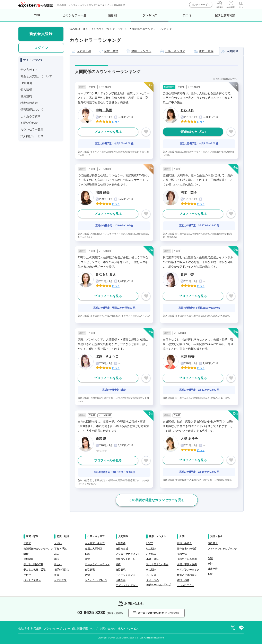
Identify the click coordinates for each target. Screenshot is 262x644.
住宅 (210, 558)
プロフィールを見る (108, 132)
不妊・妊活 (152, 559)
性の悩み (151, 549)
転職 (87, 554)
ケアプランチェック (188, 570)
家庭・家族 (204, 51)
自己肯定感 (122, 549)
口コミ (187, 15)
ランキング (150, 18)
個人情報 (26, 90)
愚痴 (118, 564)
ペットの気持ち (32, 580)
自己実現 (90, 570)
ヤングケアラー (186, 585)
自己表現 (121, 570)
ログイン (41, 48)
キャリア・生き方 (95, 543)
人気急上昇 (81, 51)
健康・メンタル (139, 51)
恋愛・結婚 (109, 51)
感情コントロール (125, 559)
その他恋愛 (60, 580)
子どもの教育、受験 (35, 570)
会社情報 (24, 629)
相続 (210, 574)
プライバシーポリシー (57, 629)
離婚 (26, 554)
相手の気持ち (62, 570)
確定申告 (213, 569)
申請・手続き (184, 543)
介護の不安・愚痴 (187, 564)
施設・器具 (183, 580)
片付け (27, 575)
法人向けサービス (201, 5)
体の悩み (151, 570)
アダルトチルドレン (127, 585)
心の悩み (151, 554)
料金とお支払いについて (36, 76)
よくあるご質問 (30, 116)
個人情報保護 (80, 629)
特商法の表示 (29, 103)
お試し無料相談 (225, 15)
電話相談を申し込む (193, 132)
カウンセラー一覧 (75, 15)
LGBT (150, 543)
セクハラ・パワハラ (96, 580)
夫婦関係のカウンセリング (38, 549)
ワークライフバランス (97, 564)
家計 (210, 564)
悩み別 (112, 15)
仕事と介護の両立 (187, 575)
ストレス (151, 575)
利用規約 (26, 96)
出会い (58, 564)
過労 (87, 575)
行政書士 (213, 543)
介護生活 (182, 554)
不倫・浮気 (60, 549)
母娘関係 (28, 559)
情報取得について (32, 109)
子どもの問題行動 (33, 564)
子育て (27, 543)
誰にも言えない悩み (157, 564)
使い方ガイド (29, 70)
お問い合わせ (29, 123)
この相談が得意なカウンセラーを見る (157, 500)
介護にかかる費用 (187, 559)
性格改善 (121, 580)
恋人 (57, 554)
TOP (37, 15)
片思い (58, 543)
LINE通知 (27, 83)
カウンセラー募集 (32, 129)
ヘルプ (94, 629)
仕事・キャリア (173, 51)
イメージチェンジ (125, 575)
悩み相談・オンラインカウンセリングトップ (96, 29)
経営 (87, 559)
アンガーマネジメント (128, 554)
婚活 (57, 559)
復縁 (57, 575)
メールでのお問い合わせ (156, 613)
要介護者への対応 (187, 549)
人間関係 (230, 51)
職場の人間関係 (94, 549)
